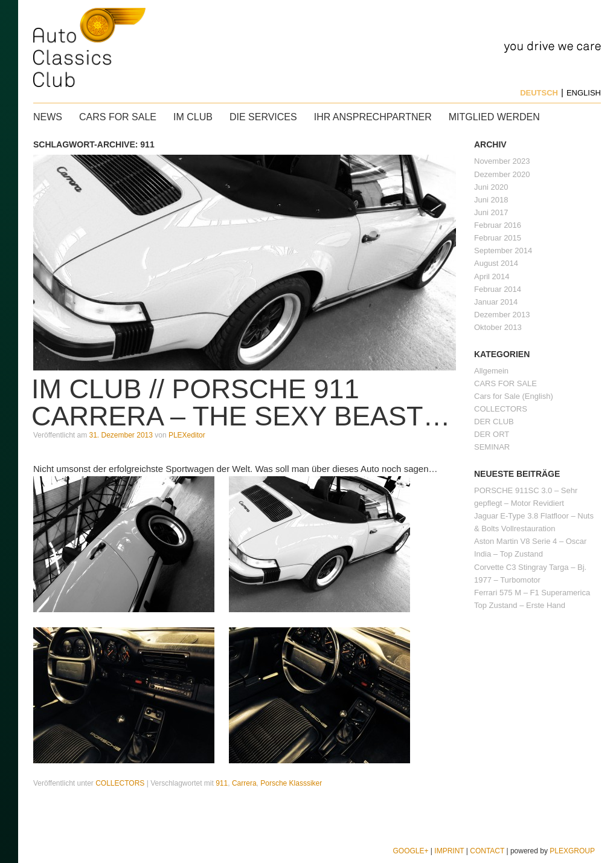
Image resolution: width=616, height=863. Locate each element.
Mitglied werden (494, 117)
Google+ (410, 851)
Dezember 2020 (502, 174)
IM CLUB (193, 117)
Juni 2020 (491, 187)
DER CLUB (494, 422)
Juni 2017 (491, 212)
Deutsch (539, 93)
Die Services (263, 117)
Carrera (244, 783)
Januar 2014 (496, 302)
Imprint (449, 851)
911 (222, 783)
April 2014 (492, 276)
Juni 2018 (491, 200)
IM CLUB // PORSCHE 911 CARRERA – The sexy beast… (241, 402)
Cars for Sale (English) (514, 396)
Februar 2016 (498, 225)
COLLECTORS (120, 783)
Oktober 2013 (498, 327)
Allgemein (491, 371)
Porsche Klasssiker (291, 783)
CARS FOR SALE (118, 117)
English (584, 93)
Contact (487, 851)
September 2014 (503, 250)
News (48, 117)
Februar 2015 (498, 238)
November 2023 (502, 161)
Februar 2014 (498, 289)
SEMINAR (492, 447)
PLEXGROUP (572, 851)
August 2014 (496, 263)
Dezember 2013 (502, 315)
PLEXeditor (187, 435)
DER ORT (492, 434)
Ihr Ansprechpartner (373, 117)
